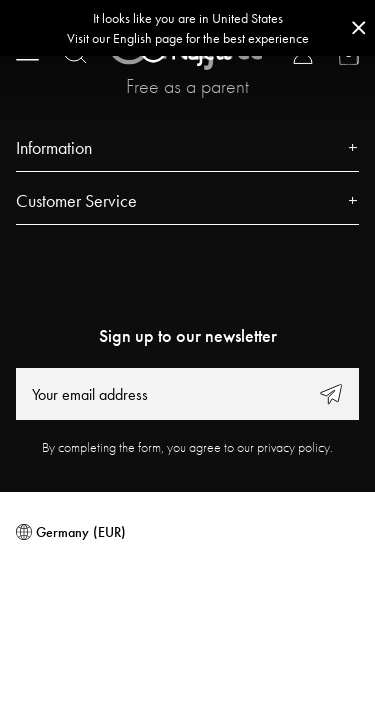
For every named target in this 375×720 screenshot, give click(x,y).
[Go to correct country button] (187, 28)
